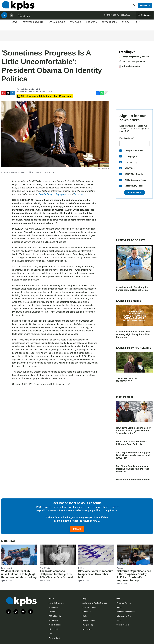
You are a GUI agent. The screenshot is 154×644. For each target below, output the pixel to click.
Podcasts (92, 25)
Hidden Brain (125, 18)
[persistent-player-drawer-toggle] (144, 18)
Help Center (87, 629)
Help (137, 25)
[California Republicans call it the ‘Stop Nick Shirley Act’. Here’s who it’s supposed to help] (135, 555)
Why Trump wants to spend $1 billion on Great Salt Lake (132, 443)
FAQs (85, 616)
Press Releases (55, 625)
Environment (6, 568)
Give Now (145, 6)
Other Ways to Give (124, 616)
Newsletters (53, 607)
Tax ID (119, 620)
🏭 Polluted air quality (129, 66)
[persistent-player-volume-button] (12, 18)
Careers (52, 612)
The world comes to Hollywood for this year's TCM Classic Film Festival (56, 574)
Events (126, 25)
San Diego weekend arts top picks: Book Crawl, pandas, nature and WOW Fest (134, 455)
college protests (61, 194)
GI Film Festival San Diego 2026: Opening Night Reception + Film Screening (133, 334)
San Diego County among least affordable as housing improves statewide (133, 469)
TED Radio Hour (24, 19)
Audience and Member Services (95, 603)
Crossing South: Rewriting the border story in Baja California (132, 289)
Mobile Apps (53, 620)
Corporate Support (124, 603)
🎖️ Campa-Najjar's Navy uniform (134, 57)
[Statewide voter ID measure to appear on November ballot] (96, 555)
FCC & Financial (55, 616)
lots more (79, 194)
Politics (81, 568)
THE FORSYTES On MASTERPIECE (126, 380)
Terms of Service (55, 638)
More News (9, 541)
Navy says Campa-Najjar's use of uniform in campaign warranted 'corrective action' (133, 431)
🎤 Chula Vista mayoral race (132, 61)
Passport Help (88, 625)
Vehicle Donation (123, 625)
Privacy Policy (54, 629)
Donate (77, 529)
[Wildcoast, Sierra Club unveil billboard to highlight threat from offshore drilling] (19, 555)
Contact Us (87, 612)
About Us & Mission (56, 603)
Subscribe (134, 193)
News (15, 25)
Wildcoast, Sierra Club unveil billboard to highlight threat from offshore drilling (19, 574)
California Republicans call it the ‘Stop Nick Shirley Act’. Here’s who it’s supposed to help (134, 576)
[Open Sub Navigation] (19, 25)
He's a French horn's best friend (133, 480)
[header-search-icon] (134, 6)
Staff (50, 634)
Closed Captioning (89, 607)
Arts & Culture (57, 25)
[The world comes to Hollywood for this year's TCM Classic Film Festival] (58, 555)
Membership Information (126, 612)
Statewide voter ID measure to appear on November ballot (96, 574)
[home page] (18, 6)
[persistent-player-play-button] (4, 18)
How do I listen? (89, 620)
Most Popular (126, 397)
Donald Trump (46, 194)
